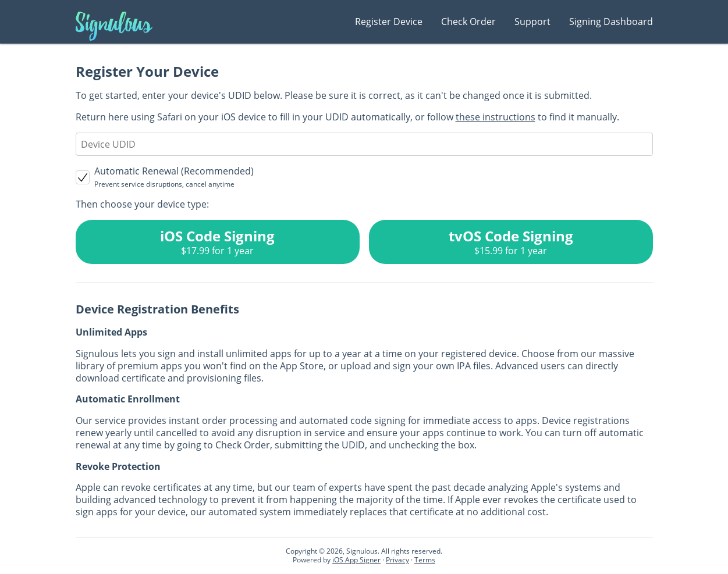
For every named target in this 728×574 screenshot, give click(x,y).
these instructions (496, 117)
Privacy (397, 560)
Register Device (389, 22)
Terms (425, 560)
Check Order (468, 22)
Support (532, 22)
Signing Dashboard (611, 22)
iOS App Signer (356, 560)
